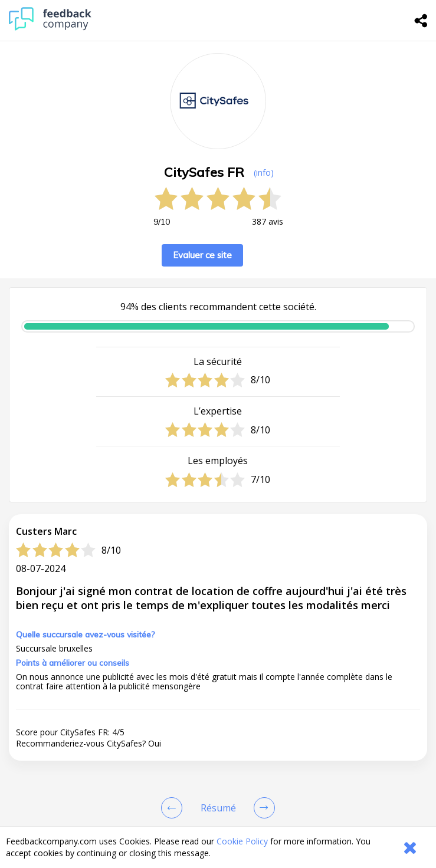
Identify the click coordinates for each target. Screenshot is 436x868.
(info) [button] (264, 172)
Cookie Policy (242, 841)
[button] (218, 715)
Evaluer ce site (202, 255)
